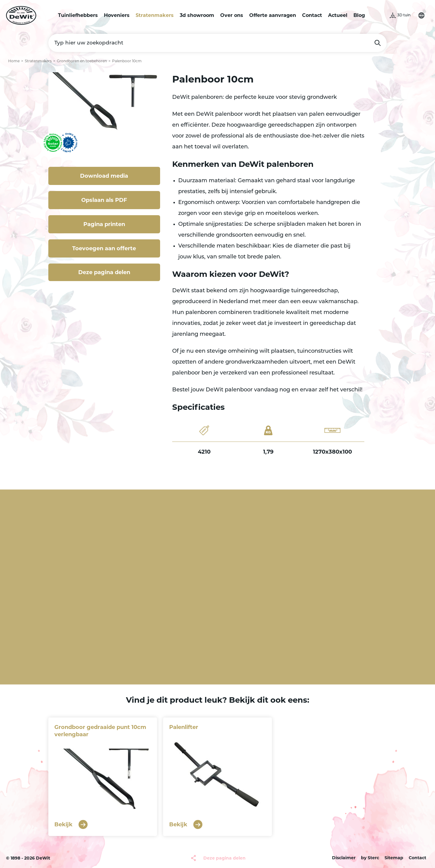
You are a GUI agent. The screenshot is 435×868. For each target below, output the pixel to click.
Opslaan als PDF (104, 200)
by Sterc (370, 858)
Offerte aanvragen (273, 15)
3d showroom (197, 15)
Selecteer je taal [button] (421, 15)
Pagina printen (104, 224)
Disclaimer (344, 858)
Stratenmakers (155, 15)
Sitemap (394, 858)
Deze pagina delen (104, 272)
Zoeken (378, 43)
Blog (359, 15)
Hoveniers (117, 15)
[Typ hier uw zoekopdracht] (217, 43)
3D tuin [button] (404, 15)
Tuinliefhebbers (78, 15)
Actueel (338, 15)
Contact (312, 15)
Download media (104, 176)
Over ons (232, 15)
